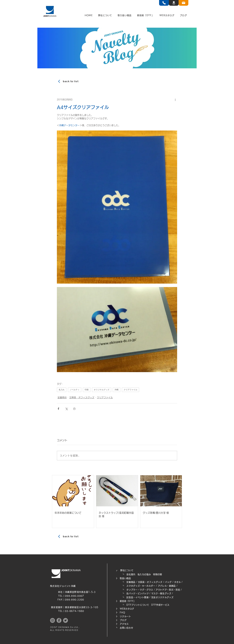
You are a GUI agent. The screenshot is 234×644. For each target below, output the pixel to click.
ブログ (123, 620)
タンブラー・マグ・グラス (140, 590)
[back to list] (117, 81)
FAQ (122, 613)
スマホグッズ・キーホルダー (141, 586)
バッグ (168, 582)
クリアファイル (130, 390)
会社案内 (131, 574)
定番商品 (62, 397)
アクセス (124, 624)
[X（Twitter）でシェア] (66, 409)
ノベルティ (75, 390)
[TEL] (164, 3)
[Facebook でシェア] (58, 409)
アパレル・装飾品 (167, 586)
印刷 (87, 390)
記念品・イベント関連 (138, 597)
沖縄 (117, 390)
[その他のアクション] (175, 100)
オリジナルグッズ (102, 390)
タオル (178, 582)
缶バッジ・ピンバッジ (138, 593)
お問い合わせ (126, 628)
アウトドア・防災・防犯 (168, 590)
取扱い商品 (125, 578)
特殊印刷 (158, 574)
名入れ (62, 390)
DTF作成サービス (160, 605)
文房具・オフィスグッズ (82, 397)
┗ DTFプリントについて (133, 605)
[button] (105, 15)
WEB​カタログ (127, 609)
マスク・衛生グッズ (161, 593)
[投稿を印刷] (74, 409)
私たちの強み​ (144, 574)
